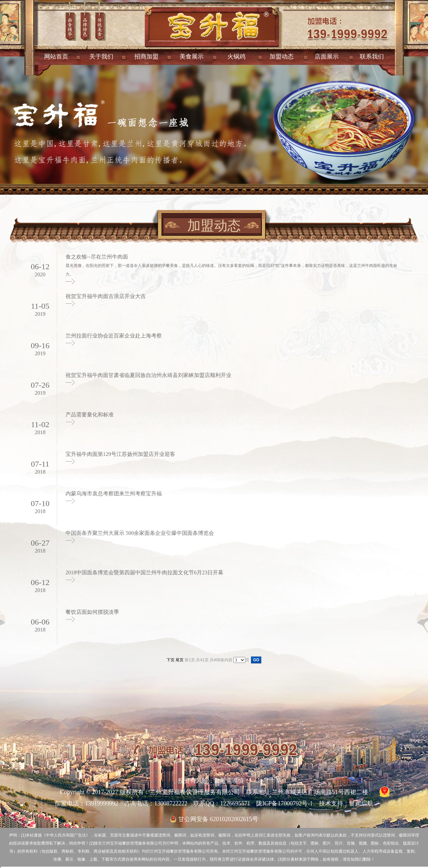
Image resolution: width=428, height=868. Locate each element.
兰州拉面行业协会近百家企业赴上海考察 (114, 336)
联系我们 (372, 57)
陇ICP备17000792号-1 (284, 803)
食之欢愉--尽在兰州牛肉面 (97, 257)
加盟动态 (282, 57)
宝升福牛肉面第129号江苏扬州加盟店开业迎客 (120, 454)
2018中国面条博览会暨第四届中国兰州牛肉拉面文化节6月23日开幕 (144, 572)
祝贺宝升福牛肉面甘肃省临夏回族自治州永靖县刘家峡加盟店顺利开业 (148, 375)
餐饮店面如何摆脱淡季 (92, 612)
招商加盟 (146, 57)
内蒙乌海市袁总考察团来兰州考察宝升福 (114, 494)
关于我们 (101, 57)
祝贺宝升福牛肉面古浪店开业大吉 (106, 296)
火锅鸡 (236, 57)
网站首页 (56, 57)
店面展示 (327, 57)
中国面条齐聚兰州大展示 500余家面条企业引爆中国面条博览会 (140, 533)
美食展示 (192, 57)
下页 (171, 660)
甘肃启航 (361, 803)
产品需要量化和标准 (90, 415)
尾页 (180, 660)
